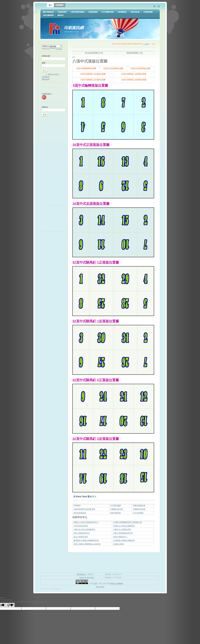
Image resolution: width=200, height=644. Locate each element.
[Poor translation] (10, 605)
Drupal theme (45, 588)
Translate (56, 49)
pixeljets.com (56, 588)
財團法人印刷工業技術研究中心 (86, 522)
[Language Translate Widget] (52, 46)
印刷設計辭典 (118, 544)
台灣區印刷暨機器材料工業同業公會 (127, 522)
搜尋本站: (45, 107)
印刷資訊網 (74, 28)
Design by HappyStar (87, 577)
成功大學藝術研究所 (82, 533)
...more (150, 44)
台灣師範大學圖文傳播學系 (124, 540)
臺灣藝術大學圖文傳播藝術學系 (86, 540)
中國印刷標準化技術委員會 (84, 509)
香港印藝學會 (115, 513)
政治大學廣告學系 (81, 537)
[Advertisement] (53, 163)
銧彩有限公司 (81, 574)
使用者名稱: (46, 56)
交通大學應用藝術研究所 (123, 533)
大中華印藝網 (115, 506)
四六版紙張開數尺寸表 (94, 53)
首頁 (74, 57)
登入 (50, 5)
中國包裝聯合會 (139, 506)
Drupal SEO (100, 587)
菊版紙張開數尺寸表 (135, 53)
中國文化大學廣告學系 (122, 529)
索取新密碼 (46, 79)
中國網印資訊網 (116, 509)
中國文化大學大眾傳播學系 (84, 529)
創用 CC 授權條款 (117, 583)
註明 (96, 583)
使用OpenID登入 (54, 74)
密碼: (44, 63)
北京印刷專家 (138, 513)
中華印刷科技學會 (81, 526)
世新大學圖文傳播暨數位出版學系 (87, 544)
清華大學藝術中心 (120, 537)
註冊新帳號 (60, 5)
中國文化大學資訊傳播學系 (124, 526)
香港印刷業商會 (80, 513)
